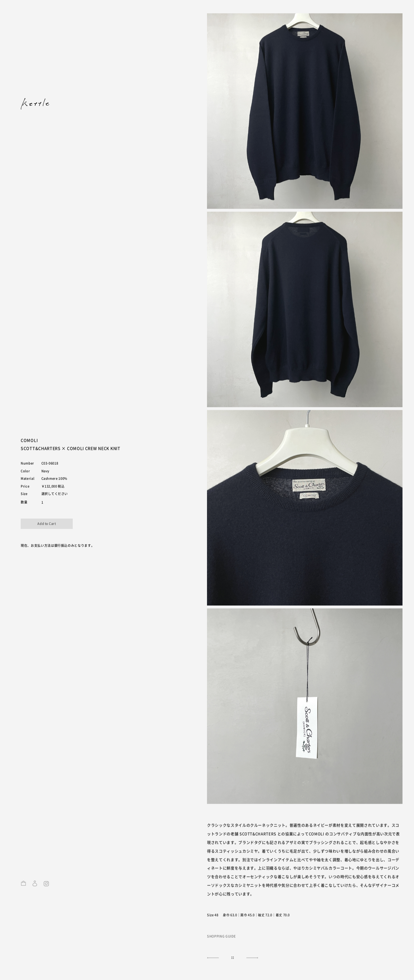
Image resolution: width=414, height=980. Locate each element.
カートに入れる (47, 524)
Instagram (46, 886)
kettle (35, 104)
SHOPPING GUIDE (222, 936)
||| (233, 958)
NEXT (212, 958)
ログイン (35, 886)
